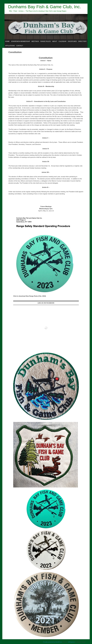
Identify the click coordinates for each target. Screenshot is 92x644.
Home (7, 41)
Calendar (62, 41)
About (55, 41)
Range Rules (46, 41)
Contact (20, 46)
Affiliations (10, 46)
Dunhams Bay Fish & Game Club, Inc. (45, 7)
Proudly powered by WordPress (53, 642)
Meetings (35, 41)
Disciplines (72, 41)
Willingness (71, 642)
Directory (82, 41)
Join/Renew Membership (20, 41)
